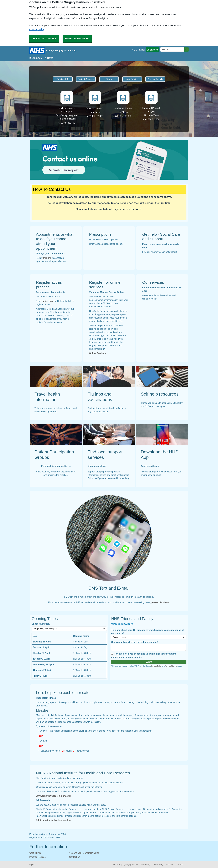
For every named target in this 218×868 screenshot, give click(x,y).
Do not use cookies (77, 39)
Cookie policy (158, 865)
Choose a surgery (41, 624)
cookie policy (37, 29)
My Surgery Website (130, 865)
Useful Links (35, 853)
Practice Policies (37, 857)
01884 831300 (67, 123)
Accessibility (145, 865)
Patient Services (86, 79)
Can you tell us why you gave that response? (135, 642)
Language (36, 58)
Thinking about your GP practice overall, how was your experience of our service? (147, 632)
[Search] (172, 49)
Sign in (32, 865)
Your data (170, 865)
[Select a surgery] (69, 629)
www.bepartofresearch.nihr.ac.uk (53, 796)
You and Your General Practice (84, 853)
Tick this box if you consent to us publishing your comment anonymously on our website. (144, 655)
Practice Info (63, 79)
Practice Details (155, 79)
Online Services (97, 353)
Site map (180, 865)
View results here (122, 624)
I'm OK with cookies (44, 39)
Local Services (132, 79)
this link (47, 258)
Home (49, 58)
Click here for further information (53, 820)
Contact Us (75, 857)
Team (109, 79)
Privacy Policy (156, 666)
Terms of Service (171, 666)
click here (48, 301)
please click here (160, 602)
